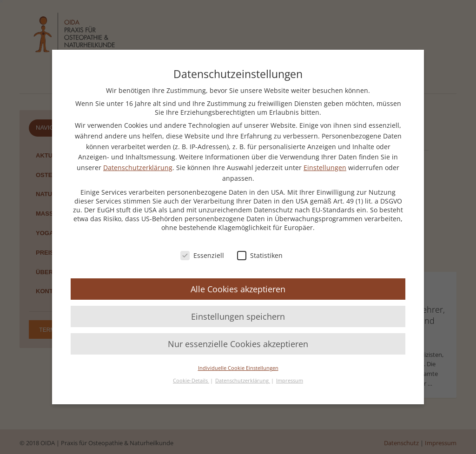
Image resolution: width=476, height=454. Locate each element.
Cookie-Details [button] (191, 381)
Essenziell (202, 255)
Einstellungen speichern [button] (238, 316)
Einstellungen (325, 168)
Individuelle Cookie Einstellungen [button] (238, 368)
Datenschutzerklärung (138, 168)
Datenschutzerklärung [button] (243, 381)
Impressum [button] (290, 381)
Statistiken (260, 255)
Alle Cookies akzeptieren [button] (238, 289)
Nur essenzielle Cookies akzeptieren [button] (238, 344)
